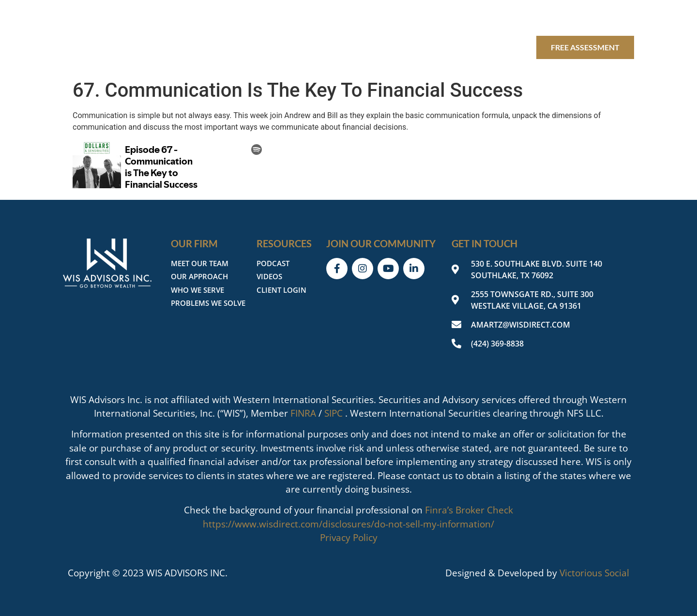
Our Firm (212, 47)
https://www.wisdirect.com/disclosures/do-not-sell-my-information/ (348, 524)
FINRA (303, 413)
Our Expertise (288, 47)
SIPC (333, 413)
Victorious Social (594, 573)
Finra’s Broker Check (469, 510)
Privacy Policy (349, 538)
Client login (441, 47)
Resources (369, 47)
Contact (505, 47)
